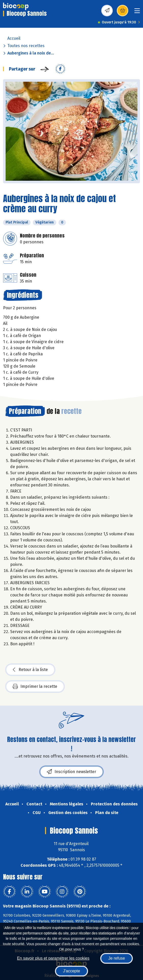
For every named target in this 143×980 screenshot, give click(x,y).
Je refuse (117, 958)
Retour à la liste (30, 670)
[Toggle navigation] (137, 12)
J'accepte (71, 971)
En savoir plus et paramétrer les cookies (53, 958)
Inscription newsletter (71, 772)
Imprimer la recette (35, 687)
